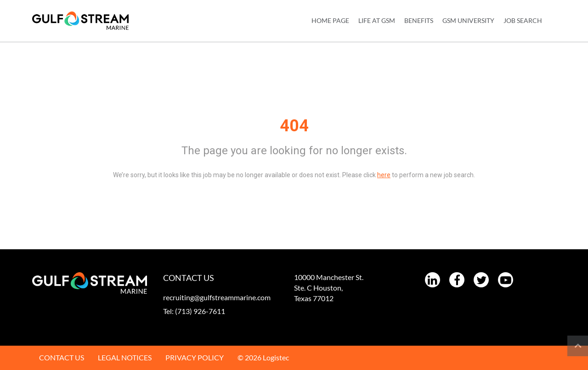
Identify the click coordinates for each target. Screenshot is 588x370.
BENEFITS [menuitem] (419, 20)
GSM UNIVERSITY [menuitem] (468, 20)
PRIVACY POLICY (195, 357)
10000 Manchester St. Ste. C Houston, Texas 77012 (329, 288)
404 (294, 126)
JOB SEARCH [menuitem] (523, 20)
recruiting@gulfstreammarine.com (217, 297)
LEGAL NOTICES (125, 357)
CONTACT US (62, 357)
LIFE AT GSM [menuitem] (377, 20)
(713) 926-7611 (200, 311)
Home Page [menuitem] (330, 20)
